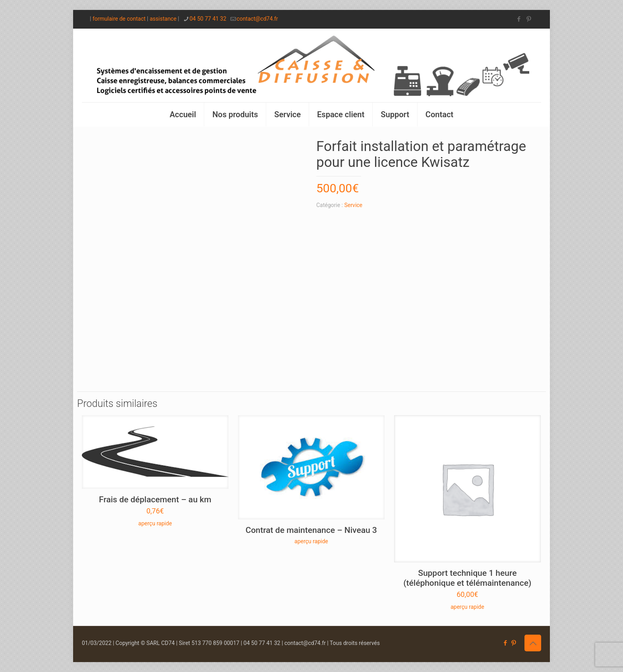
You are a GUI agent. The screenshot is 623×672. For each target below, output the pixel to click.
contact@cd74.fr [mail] (257, 19)
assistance (163, 19)
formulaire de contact (119, 19)
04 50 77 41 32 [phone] (208, 19)
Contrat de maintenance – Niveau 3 (311, 530)
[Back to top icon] (533, 643)
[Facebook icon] (519, 19)
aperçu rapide (155, 523)
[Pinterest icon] (529, 19)
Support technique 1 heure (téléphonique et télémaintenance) (467, 578)
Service (354, 205)
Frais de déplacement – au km (155, 500)
